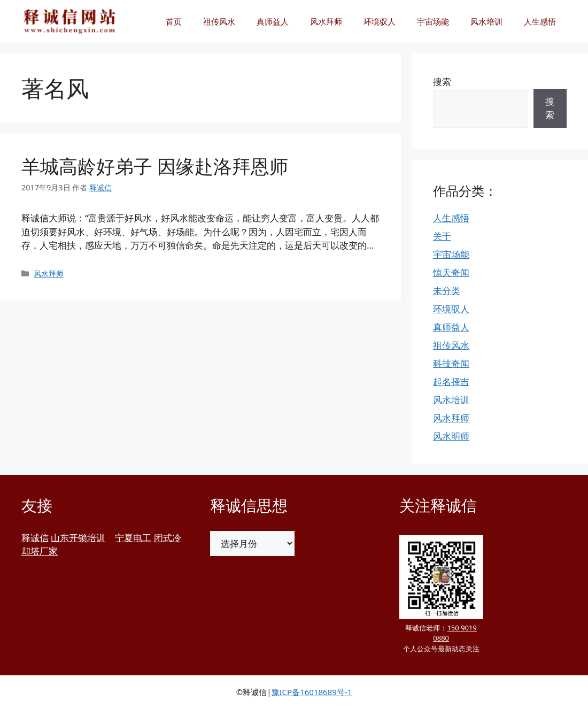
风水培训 (486, 21)
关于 (442, 236)
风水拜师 (326, 21)
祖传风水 (219, 21)
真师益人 (273, 21)
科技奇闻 (451, 363)
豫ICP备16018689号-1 (312, 692)
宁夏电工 (133, 538)
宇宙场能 (433, 21)
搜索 (442, 82)
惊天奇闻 (451, 272)
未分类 (447, 291)
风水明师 (451, 436)
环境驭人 (380, 21)
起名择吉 (451, 382)
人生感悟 (540, 21)
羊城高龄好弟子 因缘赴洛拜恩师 (155, 166)
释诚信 (35, 538)
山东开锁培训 (78, 538)
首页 (174, 21)
